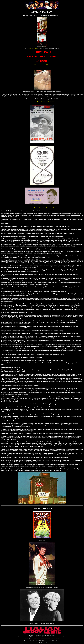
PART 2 (48, 64)
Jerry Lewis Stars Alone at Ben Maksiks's (42, 102)
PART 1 (36, 64)
